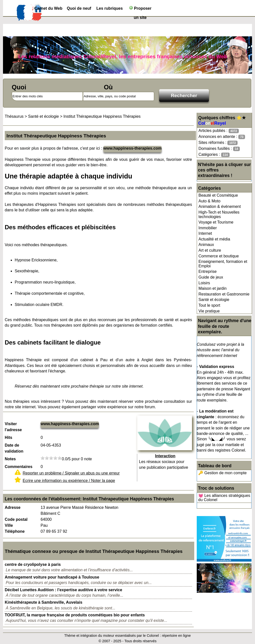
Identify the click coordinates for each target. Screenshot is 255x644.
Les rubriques (110, 8)
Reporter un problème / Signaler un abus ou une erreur (71, 473)
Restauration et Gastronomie (224, 294)
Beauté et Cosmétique (218, 195)
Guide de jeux (211, 277)
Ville (9, 525)
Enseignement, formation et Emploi (223, 264)
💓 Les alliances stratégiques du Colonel (224, 498)
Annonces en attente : (222, 137)
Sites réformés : (218, 143)
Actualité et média (214, 239)
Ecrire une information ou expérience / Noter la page (69, 481)
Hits (8, 438)
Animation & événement (220, 206)
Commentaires (19, 467)
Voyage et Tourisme (216, 222)
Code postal (16, 519)
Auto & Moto (209, 201)
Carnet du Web (48, 8)
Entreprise (208, 271)
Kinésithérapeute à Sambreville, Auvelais (44, 602)
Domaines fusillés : (219, 149)
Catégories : (214, 155)
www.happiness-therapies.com (132, 148)
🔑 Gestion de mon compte (222, 473)
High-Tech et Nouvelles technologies (219, 214)
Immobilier (208, 228)
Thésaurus (14, 116)
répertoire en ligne (176, 636)
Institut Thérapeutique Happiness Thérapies (102, 116)
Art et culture (210, 250)
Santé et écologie (214, 300)
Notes (10, 459)
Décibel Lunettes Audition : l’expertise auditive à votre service (64, 590)
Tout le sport (209, 305)
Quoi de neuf (79, 8)
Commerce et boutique (219, 256)
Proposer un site (140, 9)
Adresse (13, 507)
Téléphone (15, 531)
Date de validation (14, 448)
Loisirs (204, 283)
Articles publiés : (219, 131)
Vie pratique (209, 311)
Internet (205, 233)
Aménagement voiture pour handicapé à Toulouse (52, 577)
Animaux (206, 245)
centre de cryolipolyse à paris (33, 564)
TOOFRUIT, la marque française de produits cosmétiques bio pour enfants (75, 615)
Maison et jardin (213, 288)
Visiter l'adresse (13, 427)
